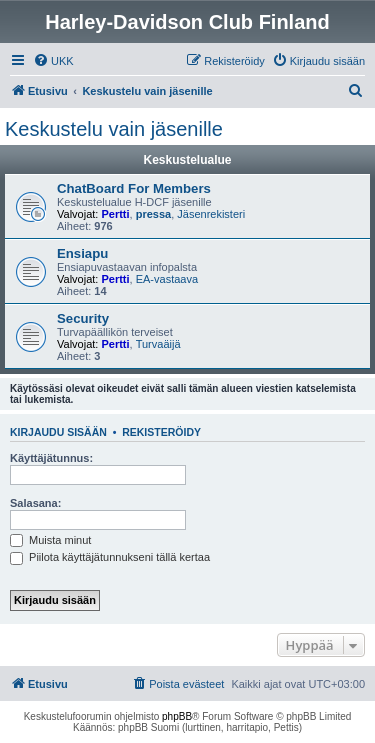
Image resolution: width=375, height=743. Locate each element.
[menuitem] (53, 61)
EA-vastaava (167, 279)
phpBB (177, 716)
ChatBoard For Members (134, 188)
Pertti (115, 214)
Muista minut (50, 540)
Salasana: (35, 503)
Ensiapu (82, 253)
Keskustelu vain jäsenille (114, 129)
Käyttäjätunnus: (51, 458)
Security (83, 318)
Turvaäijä (158, 344)
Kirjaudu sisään (58, 432)
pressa (153, 214)
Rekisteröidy (161, 432)
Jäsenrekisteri (211, 214)
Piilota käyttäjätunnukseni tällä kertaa (110, 557)
